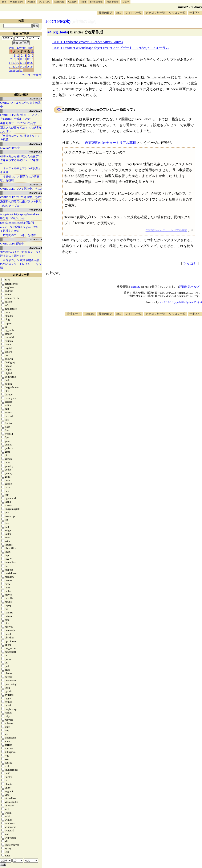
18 (25, 63)
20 (32, 63)
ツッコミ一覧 (177, 13)
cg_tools (61, 32)
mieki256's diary (190, 7)
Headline (90, 314)
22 (14, 67)
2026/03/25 (36, 193)
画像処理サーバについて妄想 (18, 123)
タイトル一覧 (133, 13)
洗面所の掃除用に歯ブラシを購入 (21, 201)
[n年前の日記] (84, 22)
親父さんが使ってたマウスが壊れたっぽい (21, 129)
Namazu (136, 287)
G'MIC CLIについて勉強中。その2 (21, 197)
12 (28, 59)
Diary (126, 2)
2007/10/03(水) (58, 22)
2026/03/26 (36, 184)
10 (21, 59)
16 (18, 63)
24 (21, 67)
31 (21, 70)
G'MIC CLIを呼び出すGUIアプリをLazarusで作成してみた (20, 117)
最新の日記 (106, 13)
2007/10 (21, 48)
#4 (50, 32)
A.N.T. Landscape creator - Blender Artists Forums (88, 42)
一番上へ (195, 314)
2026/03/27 (36, 152)
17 (21, 63)
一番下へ (195, 13)
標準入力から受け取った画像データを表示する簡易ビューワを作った (21, 160)
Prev (12, 48)
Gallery (72, 2)
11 (25, 59)
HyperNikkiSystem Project (187, 302)
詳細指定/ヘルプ (189, 287)
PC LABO (45, 2)
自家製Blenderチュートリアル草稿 (111, 143)
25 (25, 67)
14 (10, 63)
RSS (119, 13)
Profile (31, 2)
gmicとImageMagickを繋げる (17, 223)
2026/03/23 (36, 239)
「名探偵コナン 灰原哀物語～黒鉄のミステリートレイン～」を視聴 (21, 264)
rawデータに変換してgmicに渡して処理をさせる (20, 229)
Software (59, 2)
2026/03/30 (36, 98)
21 (10, 67)
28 (10, 70)
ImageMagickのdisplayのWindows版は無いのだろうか (20, 216)
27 (32, 67)
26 (28, 67)
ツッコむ (190, 264)
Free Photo (112, 2)
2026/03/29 (36, 111)
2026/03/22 (36, 248)
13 (32, 59)
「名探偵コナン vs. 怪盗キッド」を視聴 (20, 138)
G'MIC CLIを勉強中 (12, 244)
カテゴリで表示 (32, 75)
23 (18, 67)
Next (30, 48)
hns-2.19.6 (165, 302)
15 (14, 63)
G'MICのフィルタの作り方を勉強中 (20, 105)
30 (18, 70)
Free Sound (96, 2)
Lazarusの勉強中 (10, 148)
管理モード (74, 314)
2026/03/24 (36, 210)
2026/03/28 (36, 144)
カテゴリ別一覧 (155, 13)
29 (14, 70)
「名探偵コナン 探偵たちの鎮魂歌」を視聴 (20, 178)
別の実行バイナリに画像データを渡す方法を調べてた (21, 254)
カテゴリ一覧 (21, 275)
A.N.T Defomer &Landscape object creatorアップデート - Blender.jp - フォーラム (111, 48)
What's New (17, 2)
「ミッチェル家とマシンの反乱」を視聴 (21, 170)
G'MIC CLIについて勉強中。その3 (21, 189)
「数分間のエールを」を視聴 (18, 235)
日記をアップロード (13, 206)
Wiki (83, 2)
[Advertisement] (125, 329)
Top (4, 2)
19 (28, 63)
